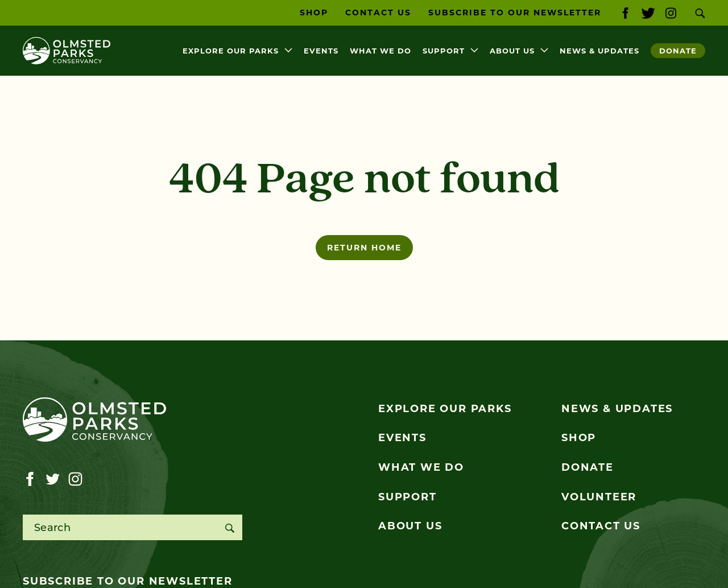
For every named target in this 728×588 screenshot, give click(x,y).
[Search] (229, 527)
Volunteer (599, 497)
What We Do (380, 51)
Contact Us (378, 13)
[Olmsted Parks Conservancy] (67, 51)
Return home (364, 248)
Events (321, 51)
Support (444, 51)
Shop (314, 13)
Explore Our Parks (231, 51)
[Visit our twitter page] (648, 13)
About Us (512, 51)
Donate (678, 51)
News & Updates (599, 51)
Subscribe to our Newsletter (515, 13)
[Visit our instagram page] (671, 13)
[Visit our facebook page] (625, 13)
